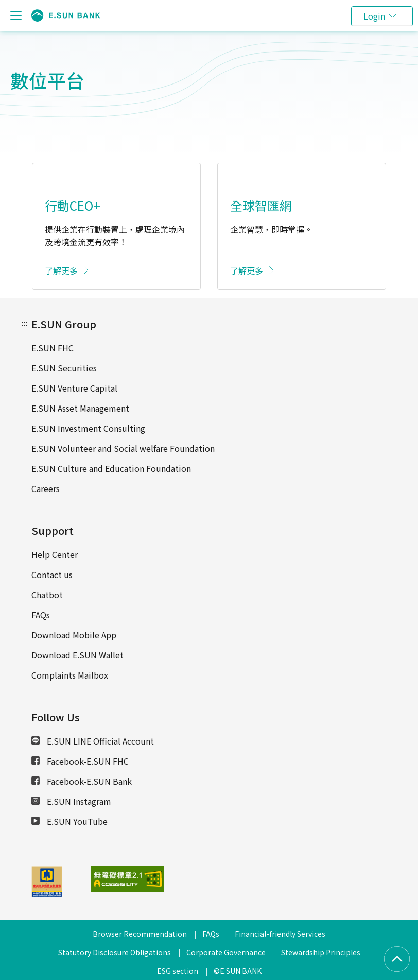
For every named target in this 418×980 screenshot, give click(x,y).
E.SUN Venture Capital (74, 388)
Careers (46, 488)
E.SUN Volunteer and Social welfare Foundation (123, 448)
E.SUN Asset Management (80, 408)
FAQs (41, 615)
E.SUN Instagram (71, 801)
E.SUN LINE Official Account (93, 741)
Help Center (55, 554)
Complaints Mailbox (70, 675)
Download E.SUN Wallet (77, 655)
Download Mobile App (74, 635)
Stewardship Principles (321, 952)
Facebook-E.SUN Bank (82, 781)
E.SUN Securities (64, 368)
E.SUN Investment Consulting (88, 428)
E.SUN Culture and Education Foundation (111, 468)
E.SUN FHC (53, 348)
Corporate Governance (226, 952)
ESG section (178, 971)
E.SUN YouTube (69, 821)
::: (24, 323)
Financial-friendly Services (280, 934)
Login (374, 16)
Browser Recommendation (140, 934)
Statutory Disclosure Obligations (115, 952)
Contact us (52, 575)
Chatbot (47, 595)
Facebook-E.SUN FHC (80, 761)
